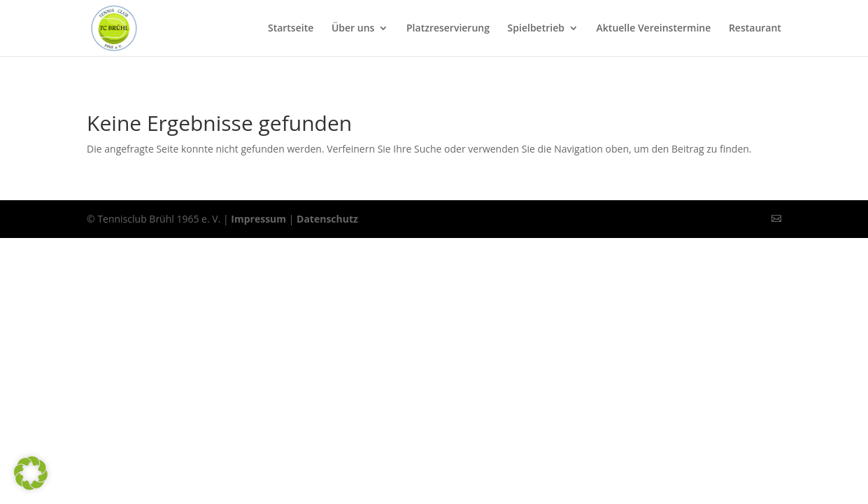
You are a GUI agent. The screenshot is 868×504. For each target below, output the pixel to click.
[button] (31, 473)
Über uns (353, 29)
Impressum (258, 219)
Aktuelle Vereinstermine (654, 29)
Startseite (291, 29)
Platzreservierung (448, 29)
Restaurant (755, 29)
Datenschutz (327, 219)
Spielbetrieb (536, 29)
